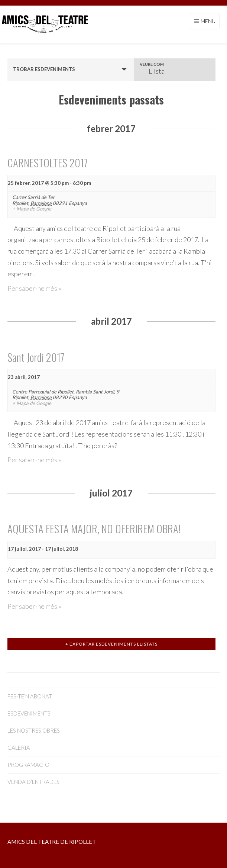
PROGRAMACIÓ (28, 765)
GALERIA (19, 748)
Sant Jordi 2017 (36, 357)
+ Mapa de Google (32, 209)
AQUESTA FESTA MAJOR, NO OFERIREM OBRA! (94, 528)
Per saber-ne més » (34, 288)
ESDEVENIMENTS (29, 713)
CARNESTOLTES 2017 (48, 163)
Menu (208, 21)
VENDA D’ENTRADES (33, 782)
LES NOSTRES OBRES (34, 730)
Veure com (152, 64)
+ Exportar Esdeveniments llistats (111, 644)
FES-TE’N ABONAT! (31, 696)
